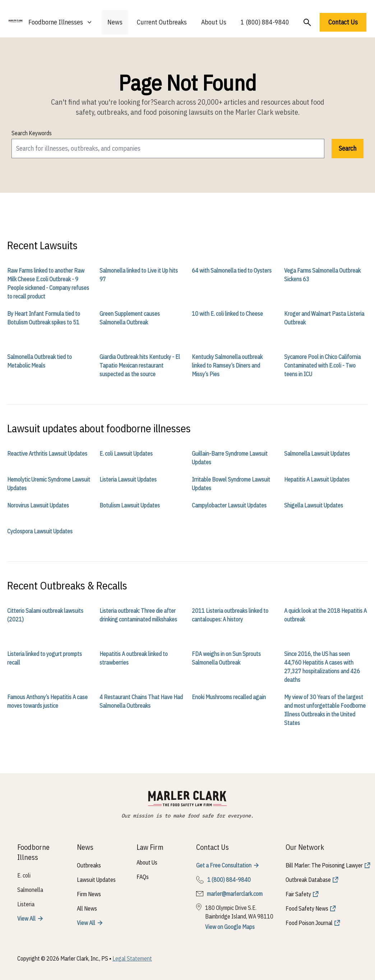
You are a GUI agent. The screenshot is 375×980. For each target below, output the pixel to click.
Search (348, 148)
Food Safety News (307, 908)
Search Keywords (32, 133)
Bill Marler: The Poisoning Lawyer (324, 865)
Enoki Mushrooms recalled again (229, 697)
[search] (168, 149)
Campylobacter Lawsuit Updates (229, 505)
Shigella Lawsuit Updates (314, 505)
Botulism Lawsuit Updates (130, 505)
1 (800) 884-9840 (265, 22)
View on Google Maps (230, 927)
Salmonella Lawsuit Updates (317, 453)
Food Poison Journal (309, 923)
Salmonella (30, 890)
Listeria (26, 904)
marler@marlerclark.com (235, 894)
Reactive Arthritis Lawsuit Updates (47, 453)
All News (87, 908)
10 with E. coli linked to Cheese (227, 314)
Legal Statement (132, 958)
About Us (214, 22)
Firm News (89, 894)
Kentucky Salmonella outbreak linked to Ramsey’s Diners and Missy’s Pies (227, 365)
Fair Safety (298, 894)
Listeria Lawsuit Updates (128, 479)
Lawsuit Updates (96, 880)
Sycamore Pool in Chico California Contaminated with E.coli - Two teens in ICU (322, 365)
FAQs (143, 877)
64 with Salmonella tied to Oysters (232, 270)
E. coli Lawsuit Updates (126, 453)
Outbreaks (89, 865)
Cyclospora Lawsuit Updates (40, 531)
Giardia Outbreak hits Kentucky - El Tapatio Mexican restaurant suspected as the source (140, 365)
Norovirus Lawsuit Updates (38, 505)
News (115, 22)
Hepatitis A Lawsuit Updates (317, 479)
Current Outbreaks (162, 22)
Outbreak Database (308, 880)
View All (26, 919)
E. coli (24, 875)
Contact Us (343, 22)
